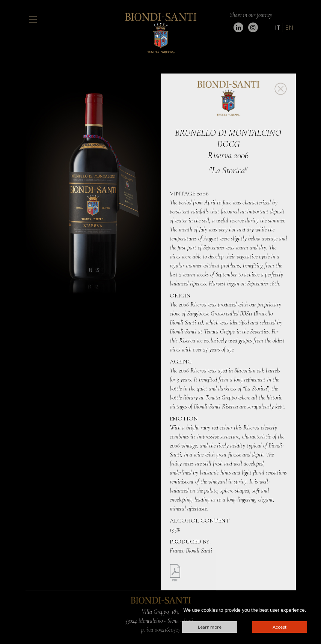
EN (289, 27)
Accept (280, 627)
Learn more (210, 627)
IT (277, 27)
